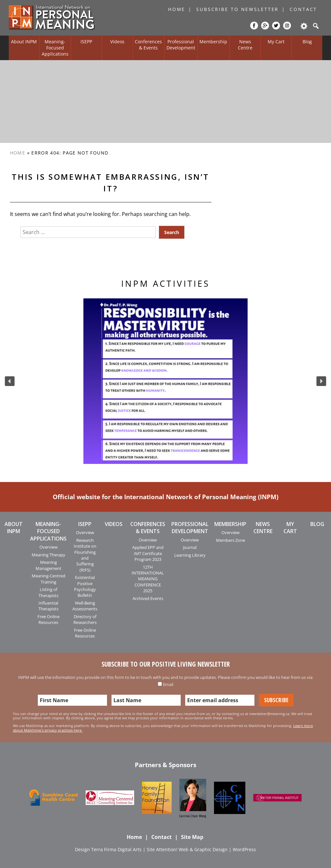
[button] (10, 381)
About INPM (24, 42)
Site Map (192, 837)
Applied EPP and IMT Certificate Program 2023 (148, 553)
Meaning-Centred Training (48, 579)
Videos (117, 42)
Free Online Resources (48, 619)
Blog (307, 42)
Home (177, 9)
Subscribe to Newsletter (237, 9)
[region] (165, 381)
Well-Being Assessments (85, 606)
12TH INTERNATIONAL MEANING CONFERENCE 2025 (148, 579)
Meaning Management (48, 565)
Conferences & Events (148, 45)
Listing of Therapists (48, 592)
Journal (190, 547)
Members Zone (230, 540)
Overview (48, 547)
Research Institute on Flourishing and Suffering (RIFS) (85, 555)
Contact (303, 9)
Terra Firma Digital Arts (116, 849)
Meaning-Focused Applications (55, 48)
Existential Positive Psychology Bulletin (85, 586)
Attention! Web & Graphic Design (192, 849)
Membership (213, 42)
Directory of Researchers (85, 619)
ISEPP (86, 42)
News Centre (245, 45)
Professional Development (181, 45)
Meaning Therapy (48, 555)
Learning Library (190, 555)
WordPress (244, 849)
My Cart (276, 42)
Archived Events (148, 598)
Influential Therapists (48, 606)
